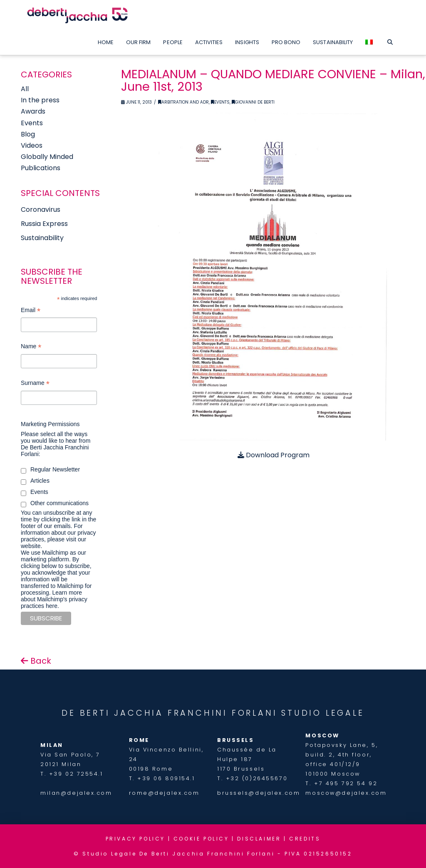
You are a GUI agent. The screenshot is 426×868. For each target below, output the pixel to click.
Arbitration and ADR (183, 102)
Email (31, 311)
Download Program (274, 455)
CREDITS (305, 839)
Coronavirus (41, 210)
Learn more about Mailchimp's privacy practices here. (54, 599)
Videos (32, 145)
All (25, 89)
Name (31, 347)
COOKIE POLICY (201, 839)
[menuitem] (369, 40)
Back (36, 661)
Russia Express (44, 224)
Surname (35, 384)
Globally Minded (47, 157)
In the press (40, 100)
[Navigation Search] (390, 40)
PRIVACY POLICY (135, 839)
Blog (28, 134)
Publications (41, 168)
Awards (33, 111)
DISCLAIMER (259, 839)
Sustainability (42, 238)
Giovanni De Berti (253, 102)
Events (220, 102)
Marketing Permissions (50, 424)
